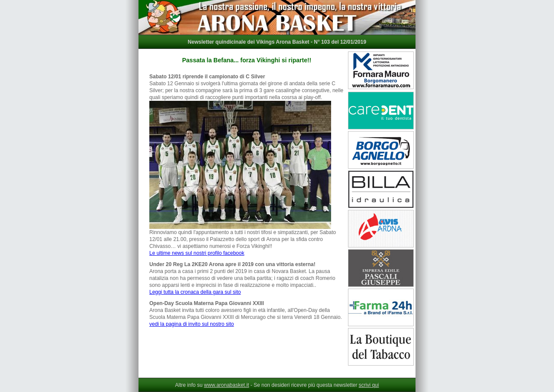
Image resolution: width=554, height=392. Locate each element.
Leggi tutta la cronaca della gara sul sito (195, 292)
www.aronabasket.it (226, 385)
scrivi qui (369, 385)
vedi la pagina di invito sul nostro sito (192, 324)
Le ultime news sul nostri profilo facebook (197, 253)
